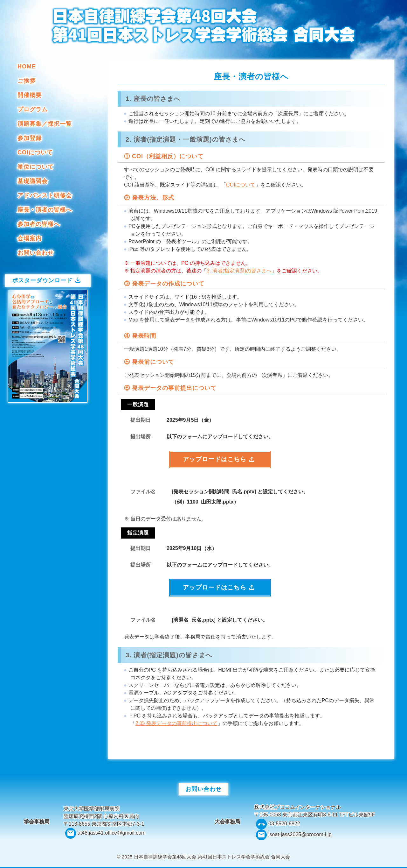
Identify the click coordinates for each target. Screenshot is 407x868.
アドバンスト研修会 (45, 195)
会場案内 (30, 238)
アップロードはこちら (219, 460)
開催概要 (30, 95)
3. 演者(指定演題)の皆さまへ (239, 271)
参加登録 (30, 138)
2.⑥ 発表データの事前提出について (176, 724)
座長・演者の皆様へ (45, 210)
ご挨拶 (27, 81)
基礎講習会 (33, 181)
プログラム (33, 109)
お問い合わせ (36, 253)
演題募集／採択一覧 (45, 124)
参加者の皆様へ (39, 224)
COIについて (35, 152)
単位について (36, 167)
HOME (27, 67)
